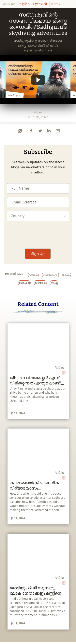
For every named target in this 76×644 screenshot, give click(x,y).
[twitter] (40, 131)
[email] (58, 131)
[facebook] (31, 131)
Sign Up (38, 254)
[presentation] (38, 233)
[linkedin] (49, 131)
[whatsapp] (20, 131)
